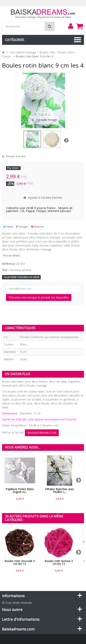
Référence (9, 264)
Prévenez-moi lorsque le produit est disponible (39, 297)
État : (5, 270)
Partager (22, 227)
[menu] (71, 26)
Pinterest (37, 227)
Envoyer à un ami (16, 156)
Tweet (8, 227)
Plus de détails (11, 256)
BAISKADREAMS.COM (42, 433)
